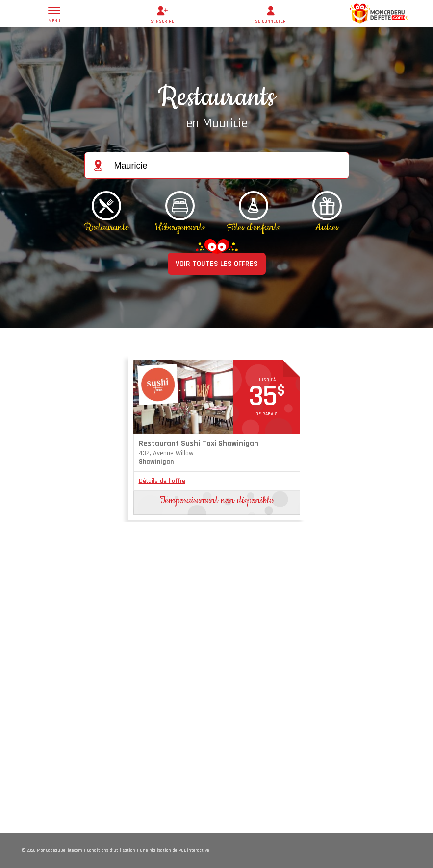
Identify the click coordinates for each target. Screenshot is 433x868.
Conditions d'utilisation (111, 850)
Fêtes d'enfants (253, 227)
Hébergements (180, 227)
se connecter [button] (270, 14)
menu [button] (54, 15)
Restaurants (106, 227)
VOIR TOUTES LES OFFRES (217, 264)
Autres (327, 227)
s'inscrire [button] (162, 14)
